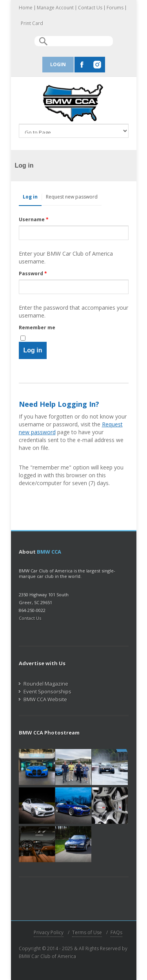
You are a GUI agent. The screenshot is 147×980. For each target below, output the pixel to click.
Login (58, 64)
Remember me (37, 328)
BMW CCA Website (43, 699)
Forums (115, 8)
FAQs (116, 932)
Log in (32, 197)
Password (33, 273)
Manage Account (55, 8)
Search (43, 41)
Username (34, 219)
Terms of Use (87, 932)
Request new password (72, 197)
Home (26, 8)
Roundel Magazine (44, 684)
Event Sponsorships (45, 691)
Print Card (32, 23)
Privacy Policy (49, 932)
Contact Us (90, 8)
